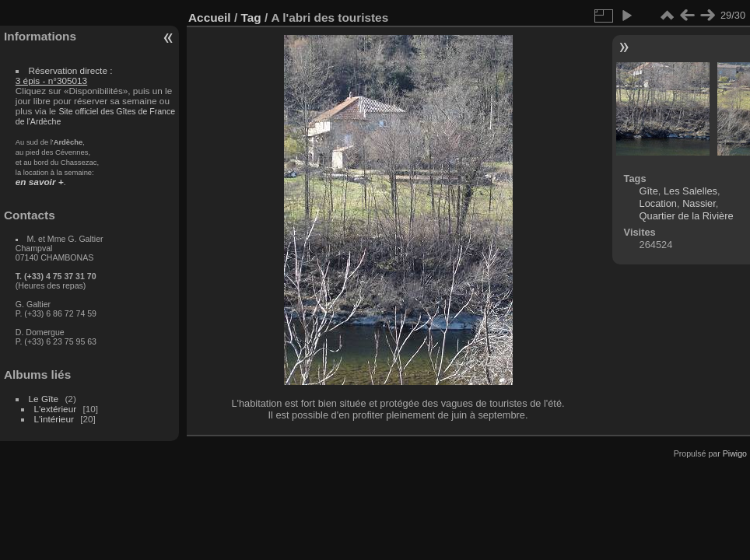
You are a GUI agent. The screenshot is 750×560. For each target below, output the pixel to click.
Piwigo (735, 453)
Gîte (649, 191)
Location (658, 203)
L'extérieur (56, 409)
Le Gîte (44, 399)
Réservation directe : (64, 75)
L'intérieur (54, 419)
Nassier (699, 203)
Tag (251, 17)
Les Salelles (690, 191)
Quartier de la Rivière (687, 216)
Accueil (210, 17)
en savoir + (40, 182)
